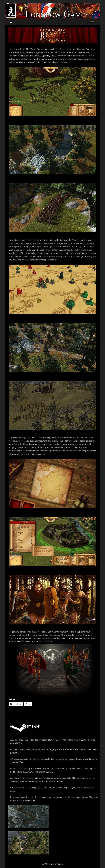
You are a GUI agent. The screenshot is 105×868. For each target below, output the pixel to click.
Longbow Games (57, 14)
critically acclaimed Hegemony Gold (38, 56)
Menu (92, 22)
